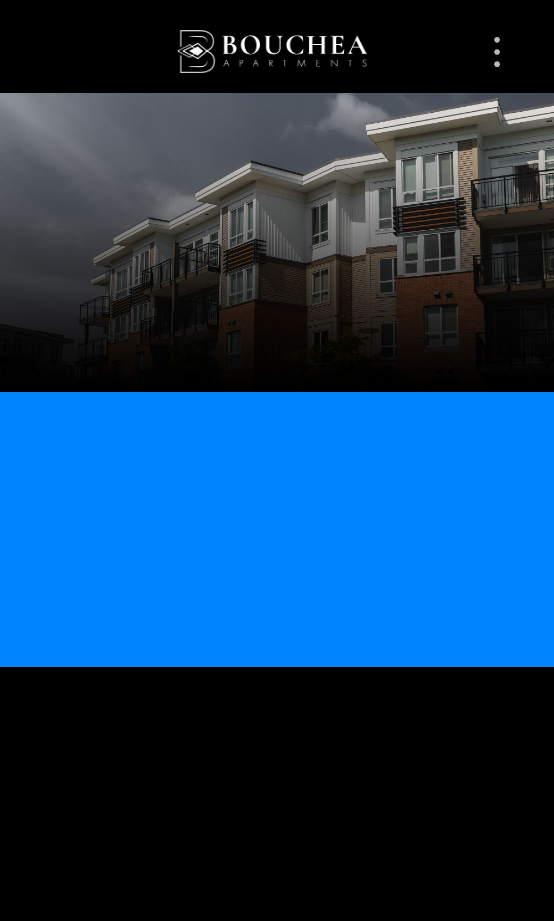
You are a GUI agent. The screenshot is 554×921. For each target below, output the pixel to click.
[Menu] (497, 52)
